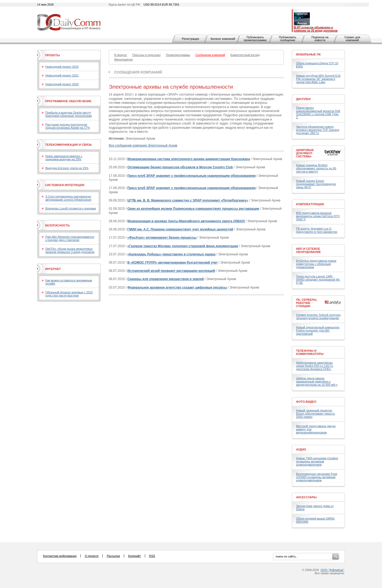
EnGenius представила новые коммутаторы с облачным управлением (316, 264)
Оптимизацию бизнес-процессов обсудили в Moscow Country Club (180, 167)
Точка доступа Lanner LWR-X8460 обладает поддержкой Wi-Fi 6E (318, 280)
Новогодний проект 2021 (62, 75)
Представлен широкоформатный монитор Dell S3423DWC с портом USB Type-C (318, 113)
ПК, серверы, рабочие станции (307, 303)
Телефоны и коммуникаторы (310, 352)
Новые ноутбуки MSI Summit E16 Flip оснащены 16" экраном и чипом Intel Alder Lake (318, 79)
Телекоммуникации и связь (68, 145)
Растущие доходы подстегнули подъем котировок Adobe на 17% (68, 126)
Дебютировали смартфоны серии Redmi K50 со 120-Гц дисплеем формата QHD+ (315, 366)
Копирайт (134, 556)
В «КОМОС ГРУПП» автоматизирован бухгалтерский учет (173, 263)
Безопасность (57, 225)
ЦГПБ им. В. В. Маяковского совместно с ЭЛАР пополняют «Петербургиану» (188, 200)
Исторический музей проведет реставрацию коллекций (171, 271)
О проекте (92, 556)
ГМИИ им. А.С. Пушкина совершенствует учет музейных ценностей (180, 229)
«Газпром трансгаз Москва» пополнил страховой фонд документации (183, 246)
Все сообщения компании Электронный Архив (143, 145)
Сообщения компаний (138, 72)
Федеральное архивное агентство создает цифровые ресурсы (177, 287)
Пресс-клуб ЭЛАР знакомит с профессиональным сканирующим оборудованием (191, 176)
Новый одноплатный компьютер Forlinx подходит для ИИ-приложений (318, 331)
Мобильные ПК (308, 54)
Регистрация (190, 39)
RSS (152, 556)
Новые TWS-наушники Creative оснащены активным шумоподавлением (317, 461)
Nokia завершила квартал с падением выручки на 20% (64, 158)
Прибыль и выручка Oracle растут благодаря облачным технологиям (69, 114)
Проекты (52, 55)
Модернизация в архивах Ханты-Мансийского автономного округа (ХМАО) (186, 221)
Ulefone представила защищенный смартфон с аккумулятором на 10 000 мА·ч (317, 381)
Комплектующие (310, 204)
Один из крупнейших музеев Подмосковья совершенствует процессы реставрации (193, 209)
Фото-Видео (306, 402)
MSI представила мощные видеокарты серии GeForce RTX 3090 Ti (318, 216)
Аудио (301, 449)
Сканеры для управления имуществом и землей (166, 279)
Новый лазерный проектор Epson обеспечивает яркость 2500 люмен (316, 414)
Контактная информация (60, 556)
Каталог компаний (223, 39)
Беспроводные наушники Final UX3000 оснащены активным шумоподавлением (317, 477)
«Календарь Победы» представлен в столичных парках (172, 254)
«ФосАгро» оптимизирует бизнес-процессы (162, 238)
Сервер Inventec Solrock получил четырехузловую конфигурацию (318, 316)
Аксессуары (306, 497)
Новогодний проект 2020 (62, 84)
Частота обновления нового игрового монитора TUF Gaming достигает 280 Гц (318, 130)
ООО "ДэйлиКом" (332, 570)
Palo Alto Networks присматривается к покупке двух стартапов (70, 238)
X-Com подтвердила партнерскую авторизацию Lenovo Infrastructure (68, 198)
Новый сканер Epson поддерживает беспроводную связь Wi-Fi (316, 184)
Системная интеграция (65, 185)
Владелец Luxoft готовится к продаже (71, 208)
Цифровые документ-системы (305, 153)
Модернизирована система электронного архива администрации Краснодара (189, 159)
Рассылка (113, 556)
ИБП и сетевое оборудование (308, 250)
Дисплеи (303, 99)
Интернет (53, 269)
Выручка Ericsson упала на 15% (67, 168)
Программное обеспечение (68, 101)
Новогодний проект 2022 (62, 67)
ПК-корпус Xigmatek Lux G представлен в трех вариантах (317, 230)
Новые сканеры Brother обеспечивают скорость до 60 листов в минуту (316, 168)
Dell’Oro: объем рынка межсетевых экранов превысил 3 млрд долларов (70, 250)
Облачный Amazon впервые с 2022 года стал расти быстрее (69, 294)
